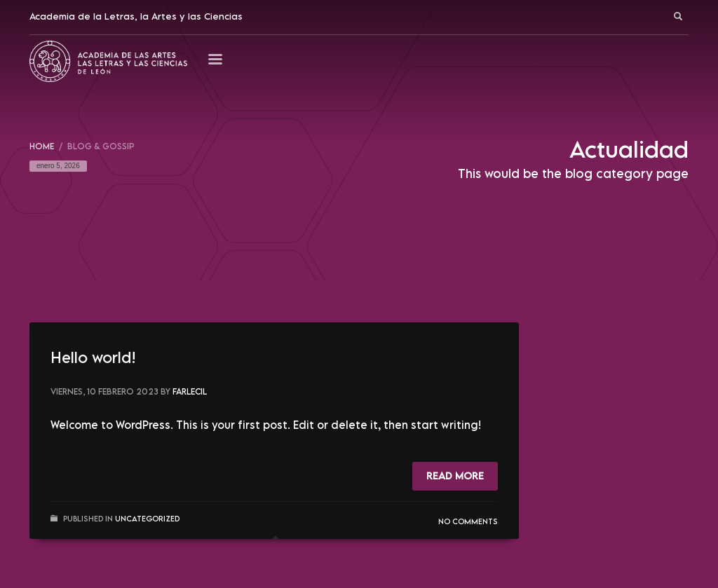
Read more (455, 476)
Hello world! (93, 357)
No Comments (468, 521)
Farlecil (190, 391)
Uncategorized (147, 518)
